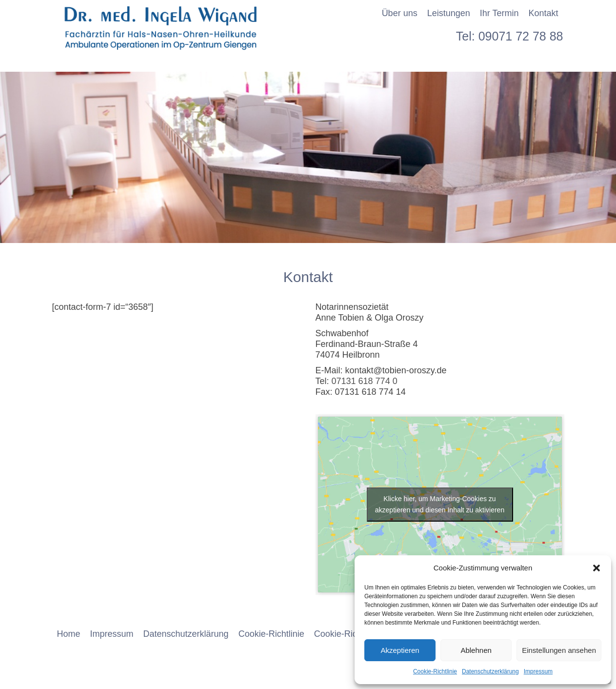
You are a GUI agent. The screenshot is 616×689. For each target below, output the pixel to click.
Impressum (538, 671)
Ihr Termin (499, 13)
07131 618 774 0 (365, 381)
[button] (596, 568)
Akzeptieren (400, 650)
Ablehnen (476, 650)
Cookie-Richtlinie (435, 671)
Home (69, 634)
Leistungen (449, 13)
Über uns (400, 13)
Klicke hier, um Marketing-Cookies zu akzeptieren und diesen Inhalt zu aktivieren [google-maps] (440, 504)
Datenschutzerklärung (490, 671)
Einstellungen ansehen (559, 650)
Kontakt (543, 13)
